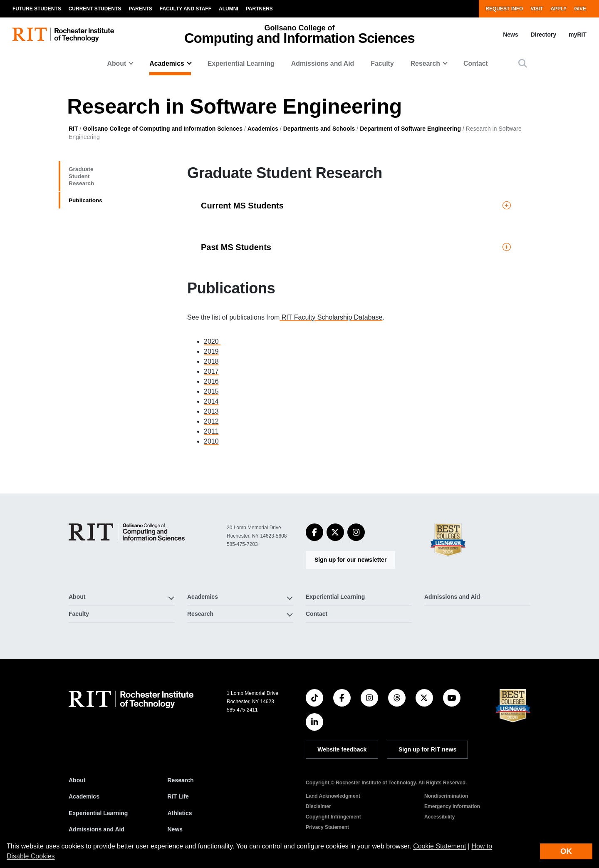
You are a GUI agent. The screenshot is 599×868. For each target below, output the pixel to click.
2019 (211, 351)
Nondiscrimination (446, 796)
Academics (263, 129)
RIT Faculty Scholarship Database (331, 317)
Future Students (37, 9)
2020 (212, 341)
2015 (211, 391)
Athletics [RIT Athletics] (180, 813)
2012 (211, 421)
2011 (211, 431)
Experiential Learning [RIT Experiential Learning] (98, 813)
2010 (211, 441)
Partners (259, 9)
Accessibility (439, 817)
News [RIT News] (175, 829)
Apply (558, 9)
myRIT (578, 35)
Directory (543, 35)
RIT (73, 129)
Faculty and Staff (186, 9)
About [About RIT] (77, 780)
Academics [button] (167, 63)
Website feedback (342, 749)
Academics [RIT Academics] (84, 796)
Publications (93, 202)
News (511, 35)
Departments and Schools (319, 129)
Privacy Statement (327, 827)
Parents (140, 9)
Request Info (504, 9)
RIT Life (178, 796)
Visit (537, 9)
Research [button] (425, 63)
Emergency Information (452, 806)
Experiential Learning (241, 63)
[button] (523, 63)
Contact (476, 63)
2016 (211, 381)
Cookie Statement (439, 846)
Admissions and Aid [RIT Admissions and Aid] (97, 829)
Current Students (95, 9)
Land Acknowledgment (333, 796)
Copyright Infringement (333, 817)
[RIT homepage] (63, 35)
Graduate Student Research (104, 176)
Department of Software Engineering (410, 129)
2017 (211, 371)
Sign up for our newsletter (350, 560)
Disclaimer (318, 806)
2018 (211, 361)
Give (580, 9)
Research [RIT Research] (181, 780)
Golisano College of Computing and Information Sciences (162, 129)
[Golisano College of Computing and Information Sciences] (127, 532)
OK (566, 851)
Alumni (229, 9)
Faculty (382, 63)
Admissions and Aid (323, 63)
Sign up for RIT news (427, 749)
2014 (211, 401)
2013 (211, 411)
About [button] (117, 63)
